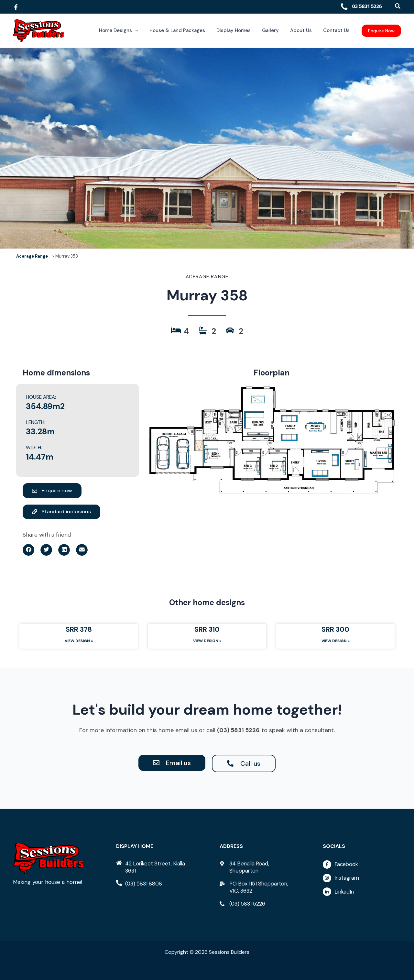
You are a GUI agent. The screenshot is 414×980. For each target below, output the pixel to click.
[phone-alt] (140, 884)
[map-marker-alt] (259, 867)
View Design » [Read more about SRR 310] (207, 641)
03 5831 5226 (361, 6)
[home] (155, 867)
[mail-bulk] (259, 887)
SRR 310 (207, 630)
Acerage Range (32, 256)
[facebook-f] (362, 866)
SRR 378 (79, 630)
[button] (398, 6)
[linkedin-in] (362, 893)
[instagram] (362, 880)
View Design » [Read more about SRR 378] (79, 641)
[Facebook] (16, 7)
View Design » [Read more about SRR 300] (336, 641)
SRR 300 (335, 630)
